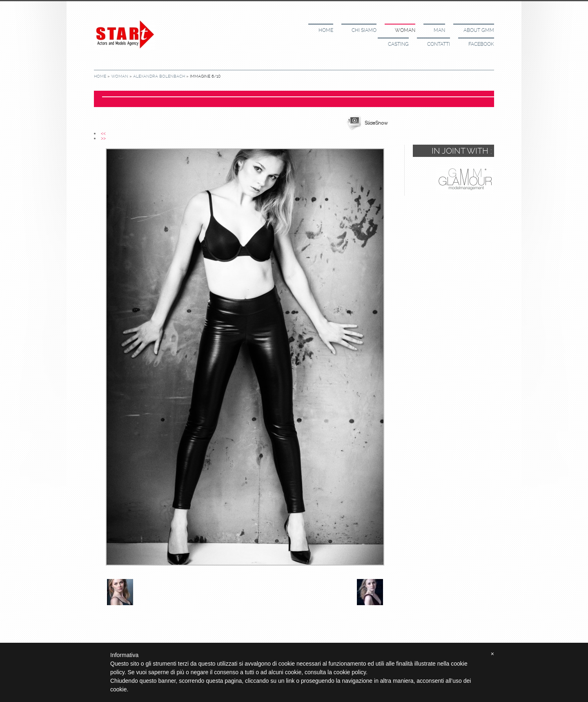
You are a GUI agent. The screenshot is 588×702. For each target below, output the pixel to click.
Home (326, 30)
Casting (398, 44)
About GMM (479, 30)
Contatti (439, 44)
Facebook (481, 44)
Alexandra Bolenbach (159, 76)
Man (439, 30)
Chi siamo (364, 30)
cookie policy (350, 672)
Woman (405, 30)
